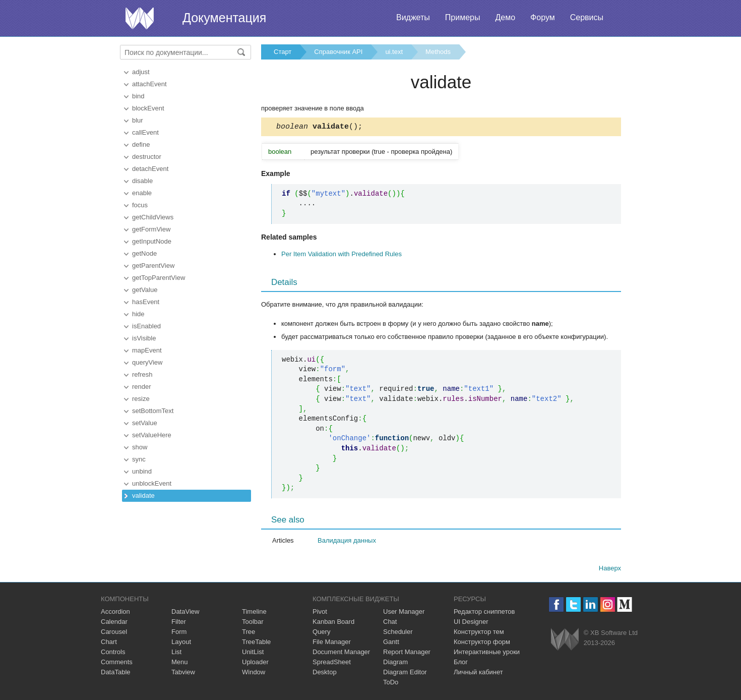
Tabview (183, 674)
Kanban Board (333, 623)
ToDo (391, 684)
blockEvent (148, 108)
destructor (147, 157)
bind (138, 96)
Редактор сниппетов (484, 613)
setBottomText (153, 411)
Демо (505, 17)
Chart (109, 643)
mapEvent (147, 350)
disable (142, 181)
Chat (390, 623)
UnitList (253, 653)
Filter (179, 623)
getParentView (153, 266)
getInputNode (152, 241)
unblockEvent (152, 483)
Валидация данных (347, 542)
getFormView (151, 229)
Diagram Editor (405, 674)
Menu (180, 663)
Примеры (463, 17)
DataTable (116, 674)
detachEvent (150, 169)
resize (141, 399)
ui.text (394, 52)
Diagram (395, 663)
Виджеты (413, 17)
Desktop (325, 674)
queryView (147, 362)
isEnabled (146, 326)
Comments (117, 663)
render (142, 387)
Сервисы (587, 17)
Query (321, 633)
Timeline (254, 613)
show (140, 447)
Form (179, 633)
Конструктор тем (479, 633)
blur (138, 120)
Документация (224, 18)
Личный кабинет (478, 674)
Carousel (114, 633)
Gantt (391, 643)
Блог (461, 663)
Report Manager (407, 653)
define (141, 144)
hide (138, 314)
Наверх (610, 570)
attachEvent (149, 84)
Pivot (320, 613)
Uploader (255, 663)
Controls (113, 653)
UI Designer (471, 623)
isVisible (144, 338)
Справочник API (338, 52)
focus (140, 205)
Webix (565, 641)
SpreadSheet (332, 663)
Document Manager (341, 653)
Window (254, 674)
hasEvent (146, 302)
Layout (181, 643)
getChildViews (153, 217)
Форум (543, 17)
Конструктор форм (482, 643)
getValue (145, 290)
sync (139, 459)
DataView (185, 613)
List (176, 653)
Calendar (114, 623)
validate (143, 495)
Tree (249, 633)
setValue (145, 423)
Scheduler (398, 633)
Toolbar (253, 623)
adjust (141, 72)
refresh (142, 374)
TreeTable (256, 643)
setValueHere (152, 435)
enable (142, 193)
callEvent (145, 132)
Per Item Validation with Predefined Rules (342, 255)
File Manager (332, 643)
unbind (142, 471)
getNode (144, 253)
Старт (283, 52)
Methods (438, 52)
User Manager (404, 613)
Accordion (115, 613)
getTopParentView (159, 278)
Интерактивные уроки (487, 653)
